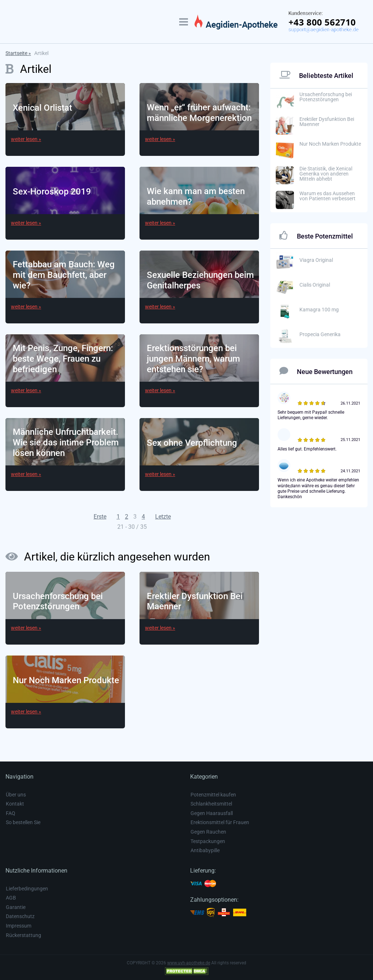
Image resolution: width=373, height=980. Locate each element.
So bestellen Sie (23, 822)
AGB (11, 898)
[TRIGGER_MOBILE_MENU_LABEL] (184, 22)
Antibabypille (205, 850)
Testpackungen (208, 841)
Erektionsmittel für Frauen (220, 822)
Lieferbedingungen (27, 889)
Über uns (16, 795)
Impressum (19, 926)
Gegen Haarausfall (212, 813)
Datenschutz (20, 916)
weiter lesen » (26, 139)
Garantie (16, 907)
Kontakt (15, 804)
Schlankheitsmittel (211, 804)
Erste (100, 517)
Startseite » (18, 53)
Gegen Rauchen (208, 832)
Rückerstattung (23, 935)
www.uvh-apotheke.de (189, 963)
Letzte (163, 517)
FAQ (11, 813)
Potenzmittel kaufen (213, 795)
